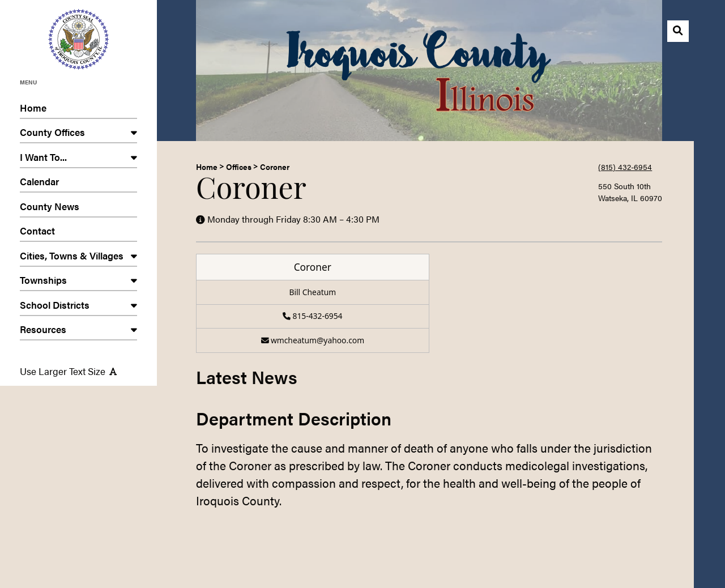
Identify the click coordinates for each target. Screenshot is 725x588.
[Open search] (678, 31)
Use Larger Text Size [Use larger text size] (68, 371)
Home (79, 110)
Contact (79, 233)
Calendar (79, 183)
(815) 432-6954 (625, 167)
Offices (239, 167)
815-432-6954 (312, 316)
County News (79, 208)
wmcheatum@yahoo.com (313, 340)
